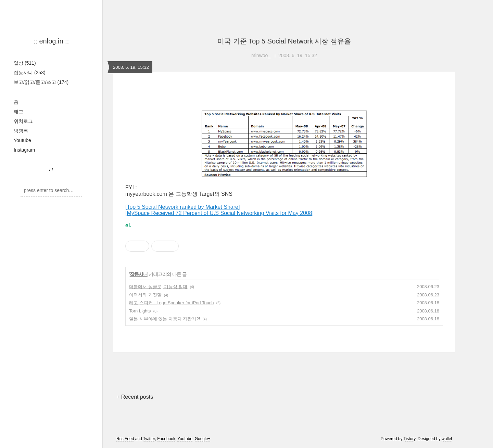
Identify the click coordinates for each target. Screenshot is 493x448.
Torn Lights (140, 311)
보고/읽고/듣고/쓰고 (41, 82)
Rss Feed (125, 439)
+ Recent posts (135, 397)
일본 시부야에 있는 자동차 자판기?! (165, 319)
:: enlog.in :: (51, 41)
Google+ (203, 439)
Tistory (410, 439)
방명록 (21, 131)
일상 (25, 63)
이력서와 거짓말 (145, 295)
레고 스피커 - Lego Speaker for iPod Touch (172, 303)
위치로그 (23, 121)
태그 (18, 112)
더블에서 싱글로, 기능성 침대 (158, 287)
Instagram (24, 150)
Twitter (149, 439)
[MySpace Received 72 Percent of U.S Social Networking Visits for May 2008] (219, 213)
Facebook (166, 439)
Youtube (22, 140)
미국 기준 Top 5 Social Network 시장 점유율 (284, 41)
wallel (447, 439)
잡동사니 (30, 73)
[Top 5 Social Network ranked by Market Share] (182, 207)
